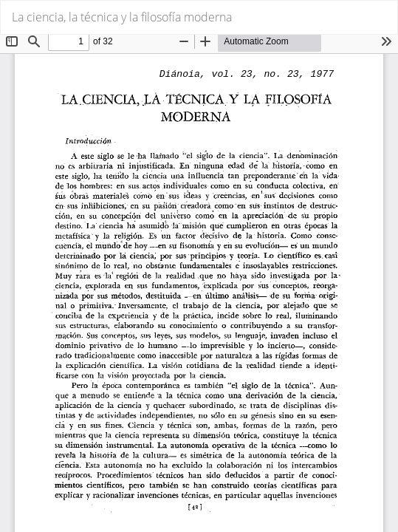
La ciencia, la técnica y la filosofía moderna (122, 17)
